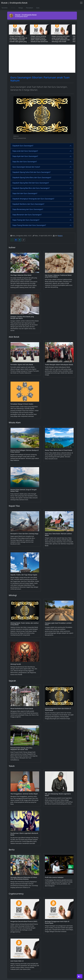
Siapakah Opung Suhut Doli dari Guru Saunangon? (31, 172)
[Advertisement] (42, 59)
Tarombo (5, 8)
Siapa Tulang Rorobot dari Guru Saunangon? (29, 225)
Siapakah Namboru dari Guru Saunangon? (28, 204)
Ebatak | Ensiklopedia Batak (14, 3)
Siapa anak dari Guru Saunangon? (25, 151)
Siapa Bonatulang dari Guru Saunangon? (28, 209)
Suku (38, 8)
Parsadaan (30, 8)
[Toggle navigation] (81, 3)
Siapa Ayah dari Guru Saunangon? (25, 156)
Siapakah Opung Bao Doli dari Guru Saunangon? (31, 183)
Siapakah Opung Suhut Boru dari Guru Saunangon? (32, 177)
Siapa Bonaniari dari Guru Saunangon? (27, 215)
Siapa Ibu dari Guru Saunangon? (25, 162)
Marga (21, 8)
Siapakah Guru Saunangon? (23, 146)
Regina (60, 236)
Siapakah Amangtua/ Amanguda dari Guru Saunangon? (33, 199)
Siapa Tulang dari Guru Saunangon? (26, 220)
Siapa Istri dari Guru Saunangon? (25, 193)
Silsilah (13, 8)
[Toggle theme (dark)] (80, 976)
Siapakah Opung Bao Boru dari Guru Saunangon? (31, 188)
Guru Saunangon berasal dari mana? (26, 167)
